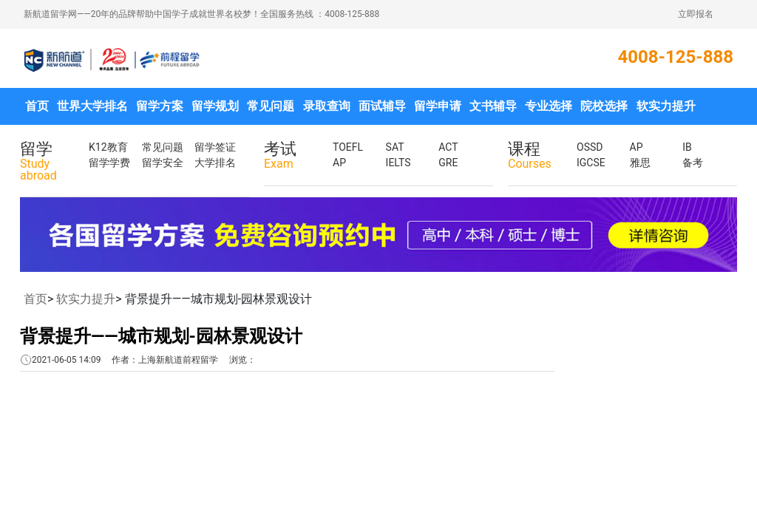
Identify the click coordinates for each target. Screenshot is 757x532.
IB (687, 147)
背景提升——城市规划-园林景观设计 (161, 336)
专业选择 (549, 106)
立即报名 (696, 14)
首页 (37, 106)
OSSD (590, 147)
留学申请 (438, 106)
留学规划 (215, 106)
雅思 (640, 163)
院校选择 (604, 106)
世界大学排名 (92, 106)
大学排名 (215, 163)
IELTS (398, 163)
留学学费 (109, 163)
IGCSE (591, 163)
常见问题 (271, 106)
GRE (448, 163)
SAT (395, 147)
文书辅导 (493, 106)
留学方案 (160, 106)
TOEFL (348, 147)
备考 (693, 163)
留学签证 (215, 147)
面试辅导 (382, 106)
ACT (448, 147)
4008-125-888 (675, 57)
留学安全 (163, 163)
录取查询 (327, 106)
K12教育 (108, 147)
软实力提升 (666, 106)
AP (339, 163)
